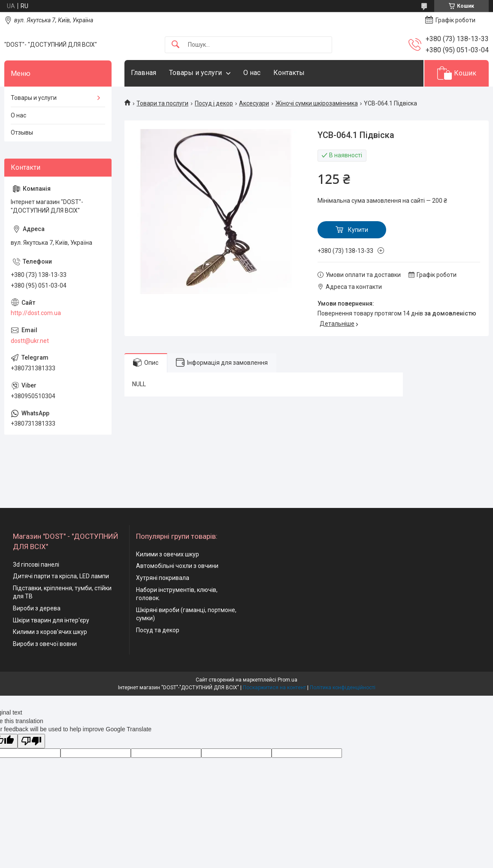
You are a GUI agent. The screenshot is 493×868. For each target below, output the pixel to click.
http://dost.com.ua (36, 313)
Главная (144, 73)
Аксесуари (254, 103)
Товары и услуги (195, 73)
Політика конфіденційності (343, 688)
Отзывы (22, 132)
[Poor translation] (31, 741)
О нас (252, 73)
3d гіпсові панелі (36, 565)
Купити (358, 230)
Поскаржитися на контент (274, 688)
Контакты (289, 73)
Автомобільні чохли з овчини (177, 566)
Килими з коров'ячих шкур (50, 632)
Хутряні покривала (163, 578)
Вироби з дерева (37, 608)
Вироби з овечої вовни (45, 644)
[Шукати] (175, 45)
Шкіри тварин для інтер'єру (51, 620)
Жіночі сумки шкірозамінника (317, 103)
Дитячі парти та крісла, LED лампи (61, 576)
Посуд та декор (158, 630)
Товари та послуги (162, 103)
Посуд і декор (214, 103)
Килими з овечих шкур (168, 554)
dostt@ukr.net (30, 341)
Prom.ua (287, 680)
